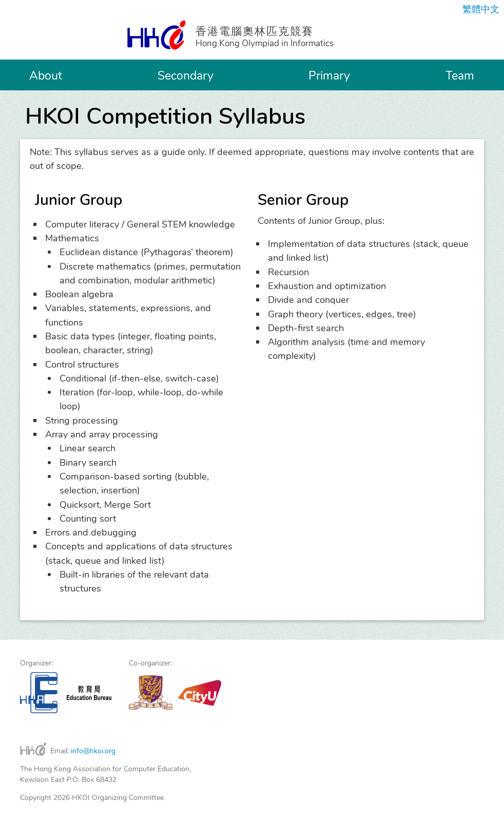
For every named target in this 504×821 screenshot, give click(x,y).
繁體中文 (481, 9)
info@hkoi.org (93, 751)
